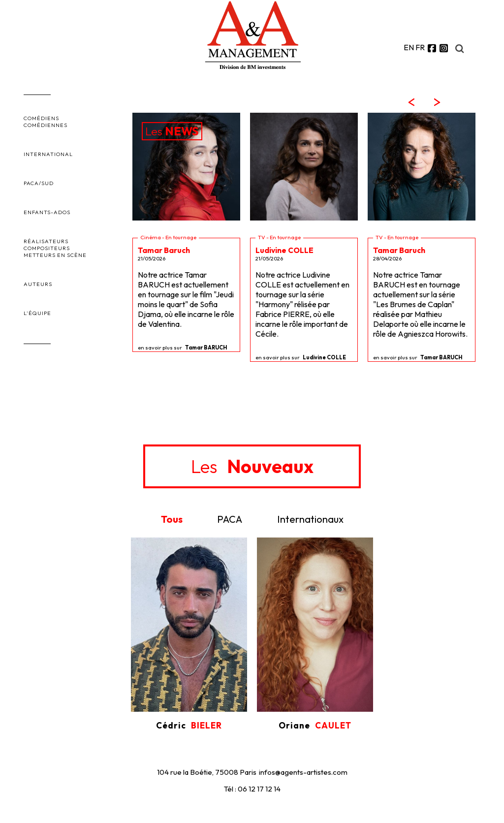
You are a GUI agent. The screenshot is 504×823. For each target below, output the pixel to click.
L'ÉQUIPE (37, 313)
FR (420, 47)
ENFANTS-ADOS (47, 212)
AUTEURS (38, 284)
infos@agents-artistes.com (303, 772)
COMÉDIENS (41, 118)
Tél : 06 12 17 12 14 (252, 789)
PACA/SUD (39, 183)
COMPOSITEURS (47, 248)
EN (409, 47)
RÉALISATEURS (46, 241)
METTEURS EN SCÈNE (55, 255)
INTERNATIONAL (48, 154)
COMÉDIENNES (46, 125)
